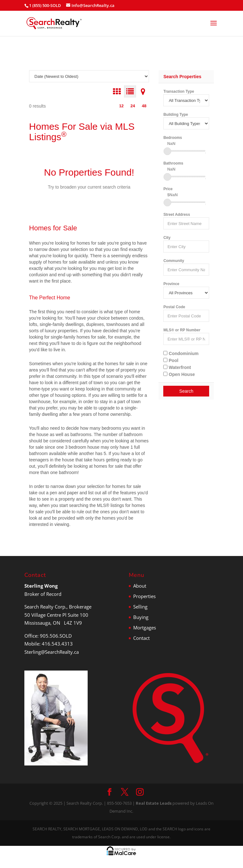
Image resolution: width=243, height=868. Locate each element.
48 (144, 106)
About (140, 586)
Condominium (181, 353)
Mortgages (145, 628)
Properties (144, 596)
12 (121, 106)
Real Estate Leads (154, 803)
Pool (171, 360)
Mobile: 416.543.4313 (49, 644)
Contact (141, 638)
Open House (179, 374)
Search (186, 391)
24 (133, 106)
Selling (140, 607)
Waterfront (177, 367)
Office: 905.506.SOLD (48, 636)
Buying (141, 617)
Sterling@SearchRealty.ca (52, 652)
